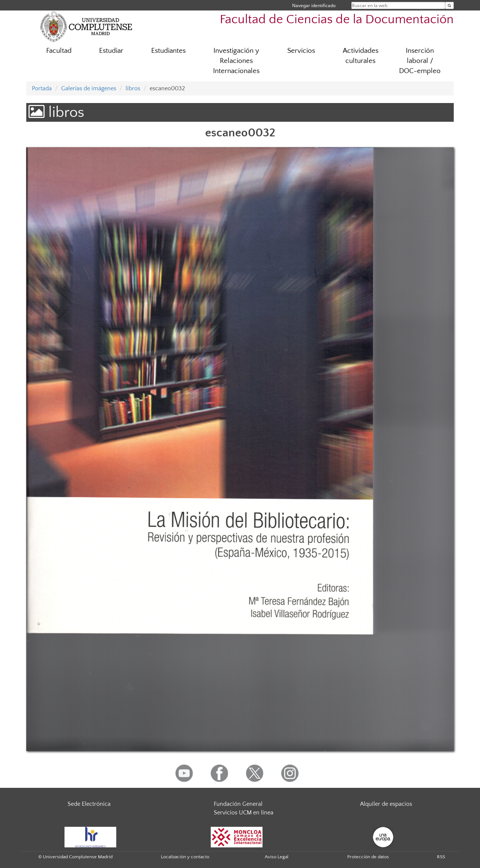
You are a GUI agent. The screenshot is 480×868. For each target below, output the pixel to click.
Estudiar (111, 51)
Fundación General (238, 804)
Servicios (301, 51)
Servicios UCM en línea (244, 813)
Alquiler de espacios (386, 804)
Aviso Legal (277, 857)
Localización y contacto (185, 857)
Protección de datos (368, 857)
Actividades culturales (361, 56)
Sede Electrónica (89, 804)
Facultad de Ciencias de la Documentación (337, 20)
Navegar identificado (314, 5)
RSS (441, 857)
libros (133, 88)
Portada (42, 88)
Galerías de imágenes (89, 88)
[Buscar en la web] (449, 5)
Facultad (59, 51)
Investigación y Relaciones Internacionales (236, 61)
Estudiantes (168, 51)
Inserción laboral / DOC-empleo (420, 61)
